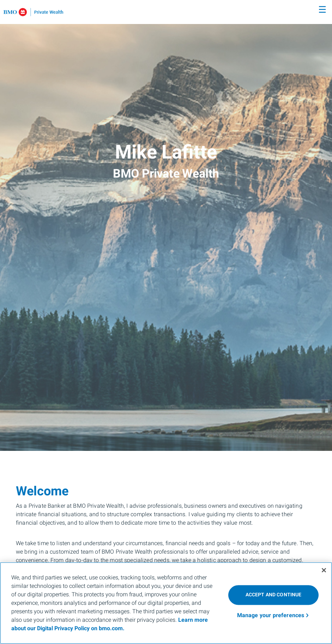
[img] (166, 225)
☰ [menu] (322, 10)
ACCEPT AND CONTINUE (274, 595)
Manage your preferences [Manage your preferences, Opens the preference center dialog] (271, 615)
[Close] (324, 570)
